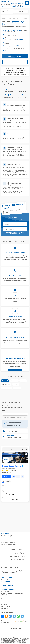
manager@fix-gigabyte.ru (8, 589)
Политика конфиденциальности (15, 628)
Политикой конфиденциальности (18, 419)
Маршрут (7, 476)
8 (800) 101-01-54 (6, 581)
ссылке (8, 546)
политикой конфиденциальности (17, 233)
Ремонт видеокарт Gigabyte (17, 556)
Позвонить (21, 11)
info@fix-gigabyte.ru (7, 585)
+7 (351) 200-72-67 (17, 2)
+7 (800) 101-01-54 (17, 5)
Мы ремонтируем (7, 11)
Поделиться (2, 616)
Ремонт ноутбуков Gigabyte (17, 553)
